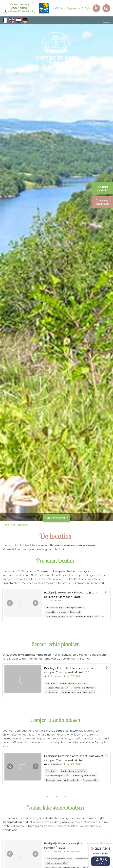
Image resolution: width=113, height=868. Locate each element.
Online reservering (56, 518)
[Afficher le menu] (107, 20)
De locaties (20, 525)
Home (6, 525)
